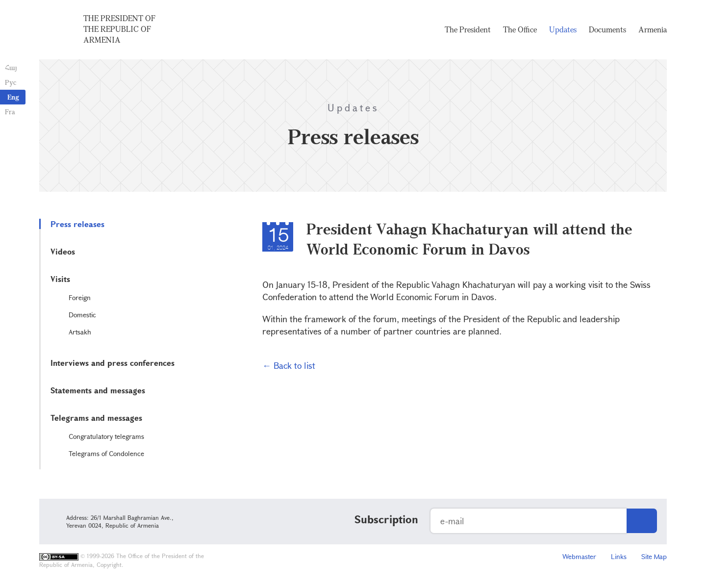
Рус (11, 82)
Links (619, 556)
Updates (563, 29)
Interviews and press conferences (113, 363)
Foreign (80, 297)
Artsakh (80, 332)
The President (468, 29)
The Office (520, 29)
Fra (10, 112)
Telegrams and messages (96, 418)
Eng (13, 97)
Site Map (654, 556)
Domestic (82, 315)
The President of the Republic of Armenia (119, 29)
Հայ (11, 67)
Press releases (77, 224)
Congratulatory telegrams (106, 436)
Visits (60, 279)
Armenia (653, 29)
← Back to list (289, 365)
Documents (607, 29)
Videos (63, 251)
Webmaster (579, 556)
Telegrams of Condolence (106, 453)
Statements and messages (98, 390)
